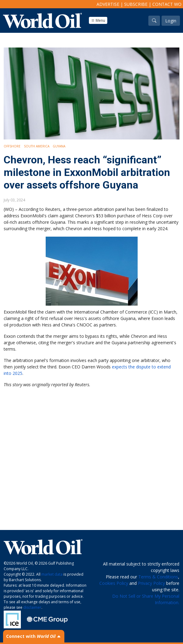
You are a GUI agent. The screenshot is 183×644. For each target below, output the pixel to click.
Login (171, 21)
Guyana (59, 146)
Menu (98, 20)
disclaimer (32, 607)
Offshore (12, 146)
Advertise (108, 4)
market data (52, 574)
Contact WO (167, 4)
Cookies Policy (114, 583)
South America (37, 146)
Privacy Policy (151, 583)
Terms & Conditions (158, 577)
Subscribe (136, 4)
